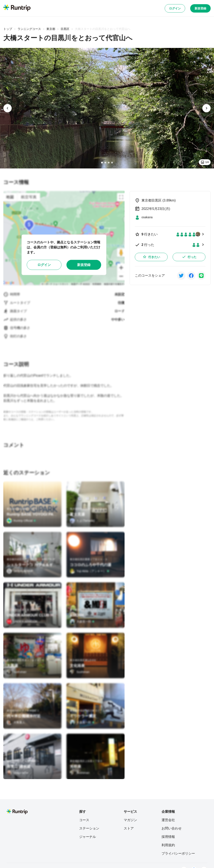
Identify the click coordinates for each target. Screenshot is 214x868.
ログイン (175, 8)
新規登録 (200, 8)
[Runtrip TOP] (17, 8)
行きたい (151, 257)
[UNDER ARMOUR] (22, 621)
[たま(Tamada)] (82, 521)
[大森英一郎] (82, 621)
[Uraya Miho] (18, 773)
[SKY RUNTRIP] (20, 571)
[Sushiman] (17, 672)
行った (189, 257)
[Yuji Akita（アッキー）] (90, 571)
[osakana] (144, 217)
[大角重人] (16, 722)
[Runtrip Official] (21, 521)
